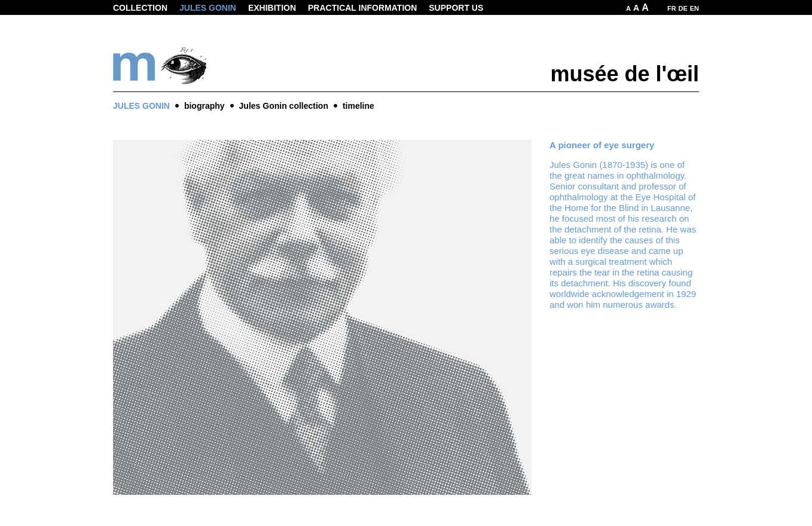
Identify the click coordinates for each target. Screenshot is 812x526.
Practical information (362, 8)
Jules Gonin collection (284, 106)
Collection (140, 8)
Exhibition (272, 8)
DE (683, 8)
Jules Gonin (208, 8)
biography (204, 106)
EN (695, 8)
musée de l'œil (625, 74)
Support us (456, 8)
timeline (358, 106)
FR (672, 8)
